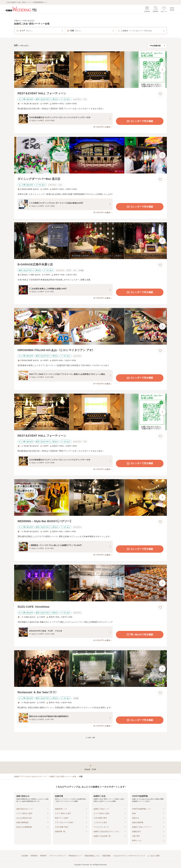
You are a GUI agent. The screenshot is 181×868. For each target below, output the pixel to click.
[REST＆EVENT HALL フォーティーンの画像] (90, 70)
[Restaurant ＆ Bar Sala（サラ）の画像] (90, 669)
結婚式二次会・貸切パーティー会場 (63, 777)
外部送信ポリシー (75, 856)
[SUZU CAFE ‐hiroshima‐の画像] (90, 583)
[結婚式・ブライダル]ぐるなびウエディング (30, 777)
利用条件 (43, 856)
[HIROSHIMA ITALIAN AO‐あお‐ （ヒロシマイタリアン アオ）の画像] (90, 326)
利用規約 (34, 856)
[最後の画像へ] (162, 70)
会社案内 (25, 856)
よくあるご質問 (154, 856)
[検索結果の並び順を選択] (157, 46)
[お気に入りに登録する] (160, 94)
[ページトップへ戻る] (90, 768)
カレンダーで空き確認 (140, 121)
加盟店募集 (106, 856)
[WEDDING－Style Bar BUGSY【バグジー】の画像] (90, 497)
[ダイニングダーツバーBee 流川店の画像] (90, 155)
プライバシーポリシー (58, 856)
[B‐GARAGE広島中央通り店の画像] (90, 241)
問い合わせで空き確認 (140, 635)
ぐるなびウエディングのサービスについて (129, 856)
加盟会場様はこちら (92, 856)
